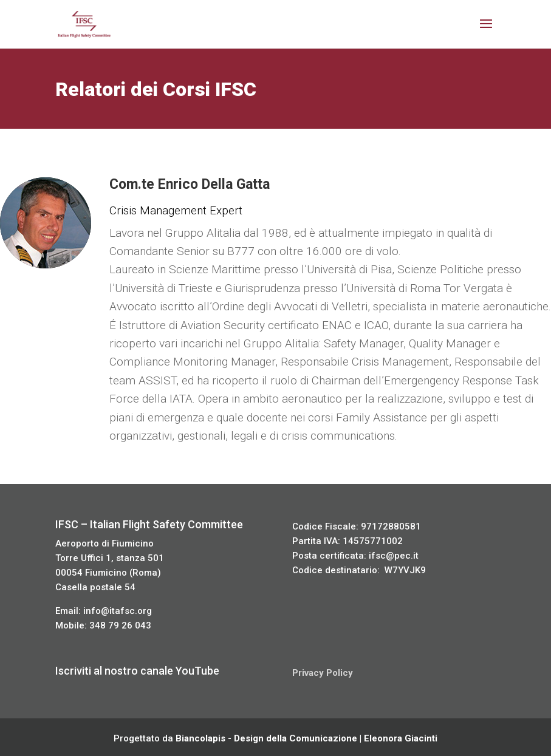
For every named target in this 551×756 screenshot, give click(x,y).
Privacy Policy (323, 673)
